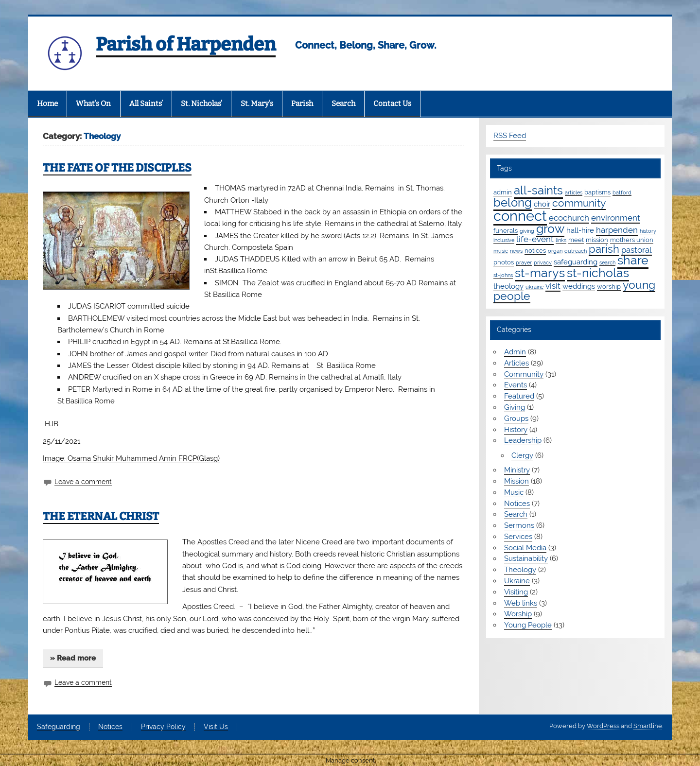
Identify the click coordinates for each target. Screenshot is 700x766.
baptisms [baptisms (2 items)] (597, 192)
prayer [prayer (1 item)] (524, 262)
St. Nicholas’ (201, 104)
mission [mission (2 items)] (597, 240)
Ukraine (517, 581)
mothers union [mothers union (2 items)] (632, 240)
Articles (516, 363)
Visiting (516, 592)
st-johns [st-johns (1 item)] (503, 275)
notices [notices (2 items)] (535, 250)
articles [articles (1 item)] (574, 192)
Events (516, 385)
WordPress (603, 726)
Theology (520, 570)
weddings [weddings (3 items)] (579, 286)
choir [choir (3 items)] (542, 204)
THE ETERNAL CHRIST (101, 516)
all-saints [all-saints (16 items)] (538, 190)
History (516, 430)
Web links (521, 603)
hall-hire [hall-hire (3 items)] (580, 230)
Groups (516, 418)
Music (514, 492)
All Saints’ (146, 104)
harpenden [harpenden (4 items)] (617, 230)
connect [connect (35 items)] (520, 216)
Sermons (519, 525)
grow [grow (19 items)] (550, 228)
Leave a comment (83, 482)
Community (524, 374)
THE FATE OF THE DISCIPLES (117, 168)
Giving (515, 407)
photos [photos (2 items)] (504, 262)
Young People (528, 625)
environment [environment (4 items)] (616, 218)
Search (343, 104)
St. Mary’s (257, 104)
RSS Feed (510, 136)
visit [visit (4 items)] (553, 286)
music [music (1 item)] (501, 251)
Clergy (522, 455)
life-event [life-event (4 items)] (535, 239)
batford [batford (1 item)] (622, 192)
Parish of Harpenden (186, 44)
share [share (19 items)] (633, 260)
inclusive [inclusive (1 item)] (504, 240)
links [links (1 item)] (561, 240)
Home (47, 104)
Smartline (648, 726)
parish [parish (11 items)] (604, 249)
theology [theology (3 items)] (508, 286)
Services (518, 537)
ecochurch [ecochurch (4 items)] (569, 218)
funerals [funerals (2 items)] (506, 230)
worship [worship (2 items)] (609, 286)
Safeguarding (59, 727)
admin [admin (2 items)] (503, 192)
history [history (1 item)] (648, 231)
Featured (519, 396)
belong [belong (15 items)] (513, 202)
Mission (516, 481)
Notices (517, 504)
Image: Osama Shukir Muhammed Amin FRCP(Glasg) (131, 458)
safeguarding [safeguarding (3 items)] (576, 262)
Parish (302, 104)
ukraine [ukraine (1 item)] (534, 287)
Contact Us (392, 104)
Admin (515, 352)
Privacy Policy (163, 727)
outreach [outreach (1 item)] (576, 251)
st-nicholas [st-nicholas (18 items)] (598, 273)
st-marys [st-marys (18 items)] (540, 273)
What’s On (93, 104)
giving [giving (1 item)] (527, 231)
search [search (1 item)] (607, 262)
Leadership (523, 440)
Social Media (525, 548)
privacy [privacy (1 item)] (543, 262)
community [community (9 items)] (579, 203)
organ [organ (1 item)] (555, 251)
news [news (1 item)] (516, 251)
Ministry (517, 470)
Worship (518, 614)
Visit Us (216, 727)
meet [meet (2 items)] (576, 240)
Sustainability (526, 558)
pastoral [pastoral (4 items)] (637, 250)
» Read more (73, 658)
